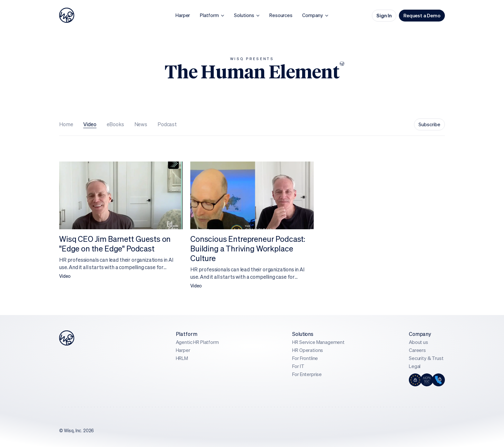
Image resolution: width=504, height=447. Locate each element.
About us (419, 342)
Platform (187, 334)
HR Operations (308, 350)
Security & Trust (426, 358)
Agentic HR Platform (197, 342)
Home (66, 124)
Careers (417, 350)
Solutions (303, 334)
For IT (298, 366)
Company (420, 334)
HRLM (182, 358)
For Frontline (305, 358)
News (141, 124)
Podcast (167, 124)
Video (90, 124)
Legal (415, 366)
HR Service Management (318, 342)
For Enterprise (307, 374)
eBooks (115, 124)
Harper (183, 350)
